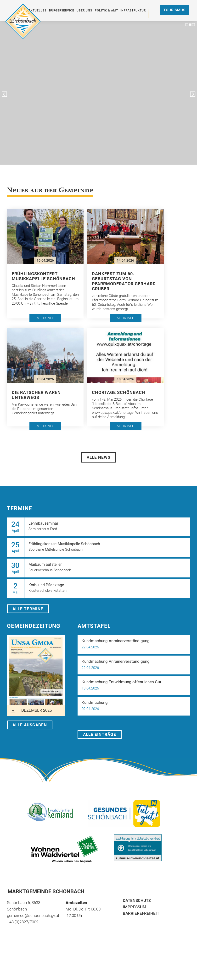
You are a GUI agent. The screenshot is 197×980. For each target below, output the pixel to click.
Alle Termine (28, 609)
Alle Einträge (100, 734)
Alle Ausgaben (30, 725)
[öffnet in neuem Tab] (36, 675)
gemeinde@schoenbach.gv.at (33, 915)
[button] (45, 264)
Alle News (98, 457)
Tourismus (174, 10)
